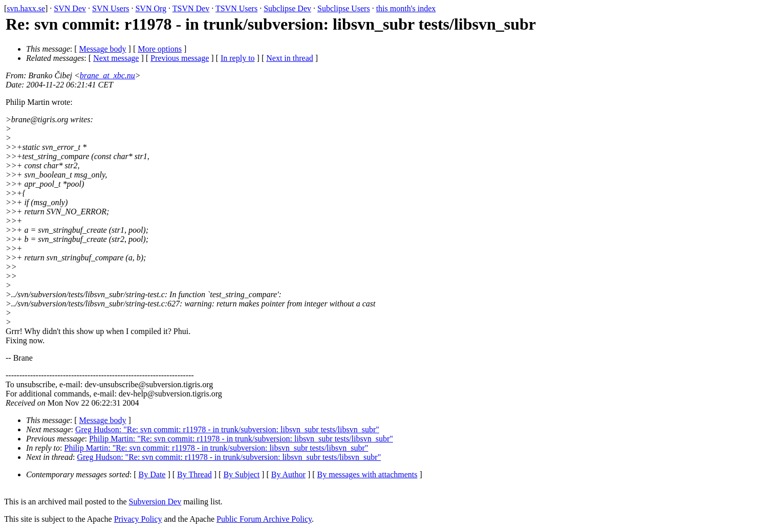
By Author (288, 474)
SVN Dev (70, 8)
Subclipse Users (344, 8)
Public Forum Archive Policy (264, 519)
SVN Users (111, 8)
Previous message (180, 58)
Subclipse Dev (287, 8)
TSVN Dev (191, 8)
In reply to (238, 58)
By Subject (241, 474)
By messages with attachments (368, 474)
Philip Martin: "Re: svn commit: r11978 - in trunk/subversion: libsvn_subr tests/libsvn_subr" (241, 439)
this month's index (406, 8)
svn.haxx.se (26, 8)
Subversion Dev (155, 502)
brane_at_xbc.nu (107, 75)
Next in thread (290, 58)
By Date (152, 474)
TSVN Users (236, 8)
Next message (116, 58)
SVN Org (151, 8)
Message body (103, 49)
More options (160, 49)
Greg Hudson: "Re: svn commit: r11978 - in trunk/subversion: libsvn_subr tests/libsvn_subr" (227, 429)
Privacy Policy (138, 519)
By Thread (194, 474)
